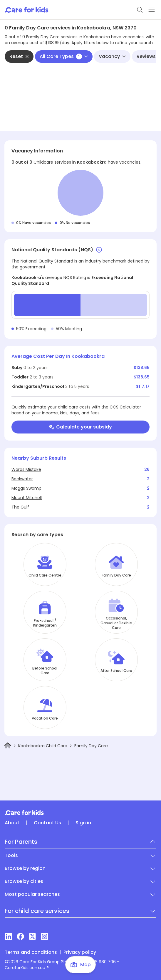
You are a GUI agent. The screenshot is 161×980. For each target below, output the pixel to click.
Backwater (22, 479)
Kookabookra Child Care (43, 746)
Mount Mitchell (27, 498)
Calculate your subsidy (80, 427)
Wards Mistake (26, 469)
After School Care (116, 671)
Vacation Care (45, 718)
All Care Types (64, 56)
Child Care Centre (45, 575)
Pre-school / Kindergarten (45, 623)
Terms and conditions (31, 952)
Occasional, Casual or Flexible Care (116, 623)
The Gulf (20, 507)
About (12, 823)
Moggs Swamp (26, 488)
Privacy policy (80, 952)
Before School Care (45, 671)
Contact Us (47, 823)
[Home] (8, 746)
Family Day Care (116, 575)
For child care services (37, 911)
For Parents (21, 842)
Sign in (83, 823)
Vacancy (112, 56)
